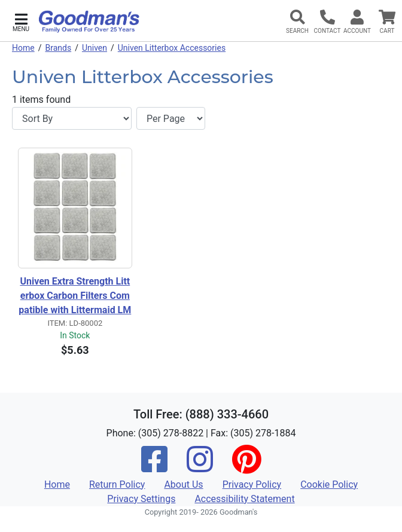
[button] (21, 21)
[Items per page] (171, 118)
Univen (95, 48)
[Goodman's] (89, 22)
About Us (183, 484)
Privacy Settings (141, 499)
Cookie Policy (329, 484)
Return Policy (117, 484)
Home (23, 48)
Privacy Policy (252, 484)
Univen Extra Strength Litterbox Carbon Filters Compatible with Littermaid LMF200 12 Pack (75, 296)
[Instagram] (200, 467)
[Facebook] (154, 467)
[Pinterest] (246, 467)
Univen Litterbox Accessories (172, 48)
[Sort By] (72, 118)
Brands (58, 48)
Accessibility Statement (244, 499)
